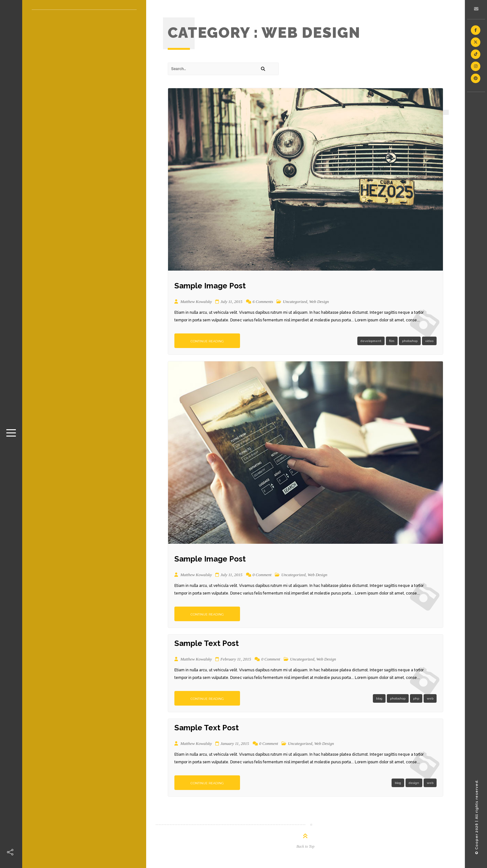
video (429, 341)
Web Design (319, 302)
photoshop (410, 341)
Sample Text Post (207, 643)
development (371, 341)
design (414, 783)
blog (379, 698)
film (392, 341)
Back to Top (305, 846)
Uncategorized (295, 302)
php (416, 698)
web (430, 698)
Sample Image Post (210, 286)
